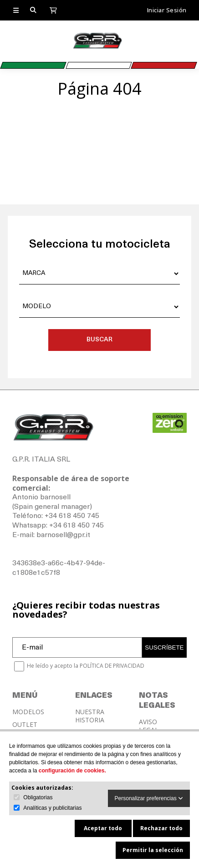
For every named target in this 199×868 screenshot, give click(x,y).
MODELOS (28, 712)
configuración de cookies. (72, 771)
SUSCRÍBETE (164, 647)
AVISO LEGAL (149, 726)
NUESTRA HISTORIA (90, 716)
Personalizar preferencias (149, 798)
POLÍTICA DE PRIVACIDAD (112, 666)
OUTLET (25, 725)
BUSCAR (99, 340)
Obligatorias (38, 797)
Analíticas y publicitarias (52, 808)
